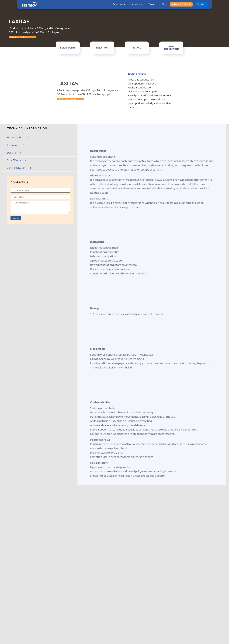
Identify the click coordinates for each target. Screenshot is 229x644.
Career (152, 4)
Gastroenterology (19, 37)
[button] (119, 4)
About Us (137, 4)
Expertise (118, 4)
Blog (164, 4)
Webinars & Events (181, 4)
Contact (201, 4)
